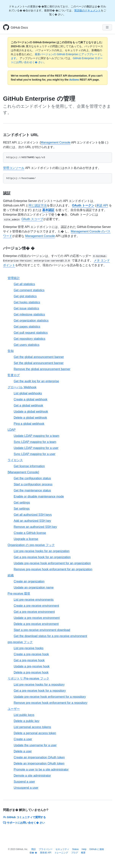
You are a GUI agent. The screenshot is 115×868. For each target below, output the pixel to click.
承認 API (102, 205)
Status (75, 849)
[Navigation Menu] (107, 27)
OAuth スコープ (32, 219)
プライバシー (46, 849)
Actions (74, 80)
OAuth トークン (83, 205)
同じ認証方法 (38, 205)
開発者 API (46, 853)
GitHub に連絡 (97, 849)
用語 (33, 849)
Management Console (56, 142)
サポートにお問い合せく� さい (24, 823)
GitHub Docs (19, 28)
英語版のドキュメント (87, 10)
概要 (83, 853)
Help (84, 849)
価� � (33, 853)
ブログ (75, 853)
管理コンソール (14, 168)
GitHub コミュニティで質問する (24, 817)
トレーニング (61, 853)
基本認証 (48, 210)
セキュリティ (62, 849)
